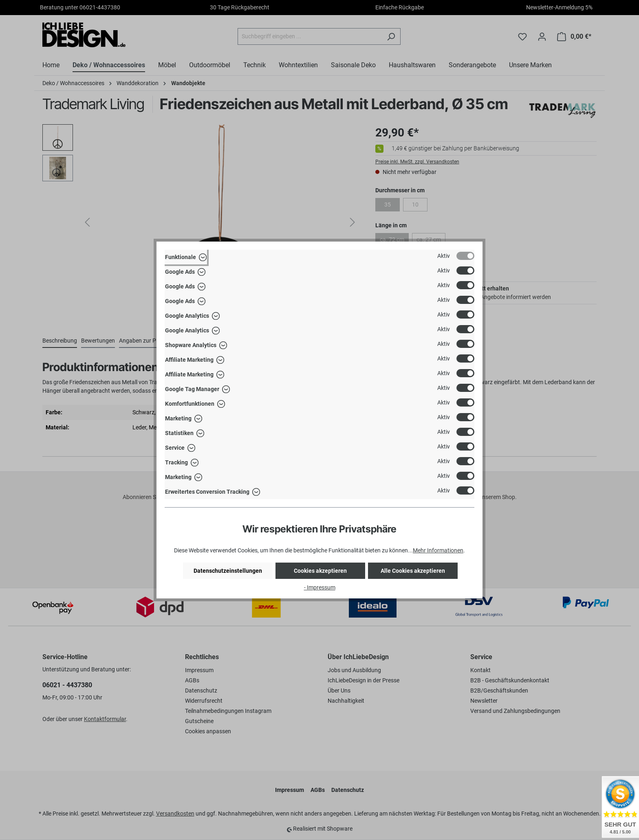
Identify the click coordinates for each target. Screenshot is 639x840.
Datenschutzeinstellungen (228, 571)
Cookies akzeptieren (320, 571)
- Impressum (320, 587)
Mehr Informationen (438, 550)
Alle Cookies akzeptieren (413, 571)
